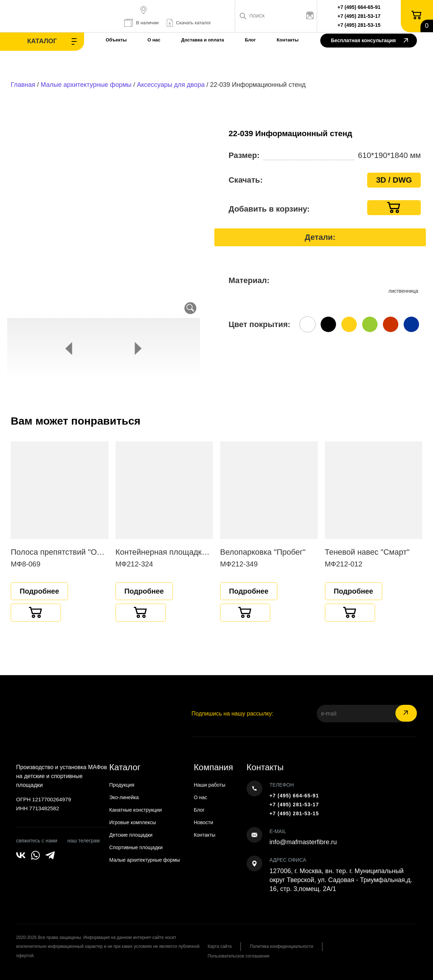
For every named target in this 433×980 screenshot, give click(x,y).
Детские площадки (131, 835)
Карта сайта (220, 946)
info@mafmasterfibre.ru (303, 842)
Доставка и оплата (203, 40)
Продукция (122, 785)
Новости (203, 822)
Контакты (288, 40)
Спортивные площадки (136, 847)
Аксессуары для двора (171, 85)
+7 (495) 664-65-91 (359, 7)
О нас (154, 40)
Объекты (116, 40)
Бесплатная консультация (369, 41)
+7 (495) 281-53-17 (359, 16)
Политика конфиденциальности (281, 946)
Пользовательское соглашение (239, 956)
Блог (250, 40)
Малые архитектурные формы (86, 85)
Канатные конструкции (135, 810)
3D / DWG (394, 180)
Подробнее (39, 591)
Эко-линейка (124, 797)
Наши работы (209, 785)
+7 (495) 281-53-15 (359, 25)
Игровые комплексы (133, 822)
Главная (23, 85)
